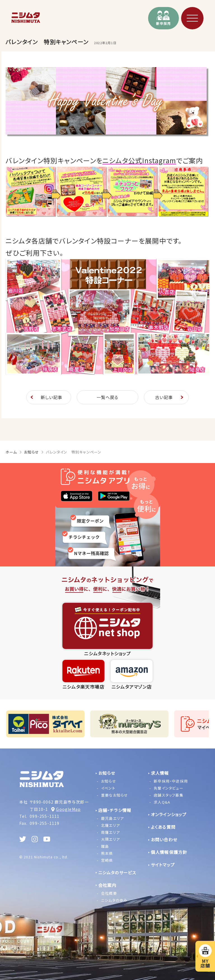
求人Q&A (162, 802)
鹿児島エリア (112, 818)
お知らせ (32, 452)
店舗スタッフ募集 (169, 795)
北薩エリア (110, 825)
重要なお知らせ (114, 795)
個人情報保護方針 (169, 852)
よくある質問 (163, 827)
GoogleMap (68, 809)
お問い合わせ (164, 840)
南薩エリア (110, 832)
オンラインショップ (169, 814)
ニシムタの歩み (114, 900)
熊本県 (107, 853)
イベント (108, 788)
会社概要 (109, 893)
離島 (105, 846)
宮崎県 (107, 860)
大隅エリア (110, 839)
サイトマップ (163, 865)
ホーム (11, 452)
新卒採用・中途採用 (171, 781)
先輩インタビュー (169, 788)
